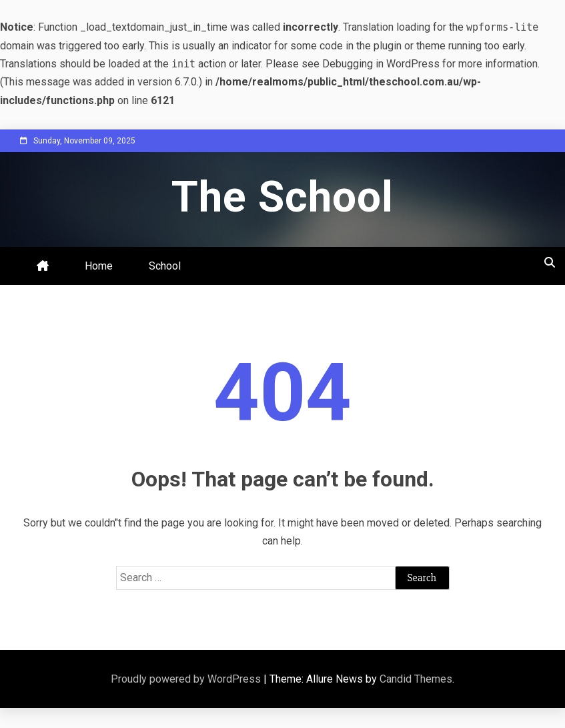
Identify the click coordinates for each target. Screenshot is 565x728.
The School (282, 197)
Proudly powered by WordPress (187, 679)
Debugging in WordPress (381, 64)
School (165, 266)
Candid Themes (416, 679)
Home (99, 266)
